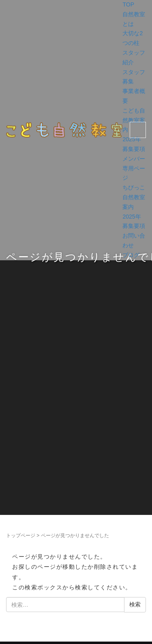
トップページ (21, 536)
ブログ (131, 255)
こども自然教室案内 (134, 120)
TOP (128, 4)
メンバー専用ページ (134, 168)
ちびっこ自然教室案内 (134, 197)
